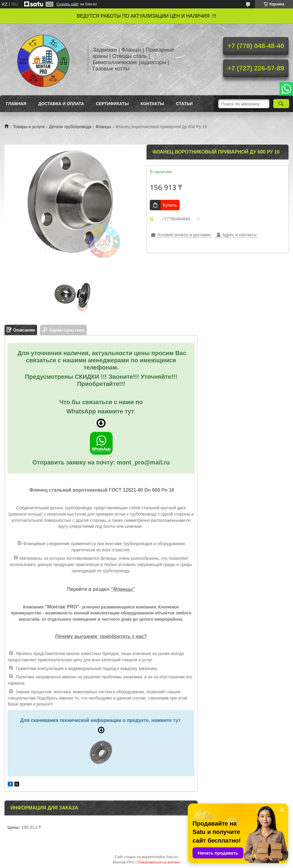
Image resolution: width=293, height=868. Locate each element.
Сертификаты (112, 104)
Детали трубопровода (70, 127)
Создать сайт (68, 4)
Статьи (184, 104)
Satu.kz (172, 857)
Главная (16, 104)
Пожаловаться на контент (159, 862)
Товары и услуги (29, 127)
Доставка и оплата (61, 104)
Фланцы (103, 127)
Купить (170, 205)
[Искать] (281, 104)
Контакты (152, 104)
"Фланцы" (123, 589)
